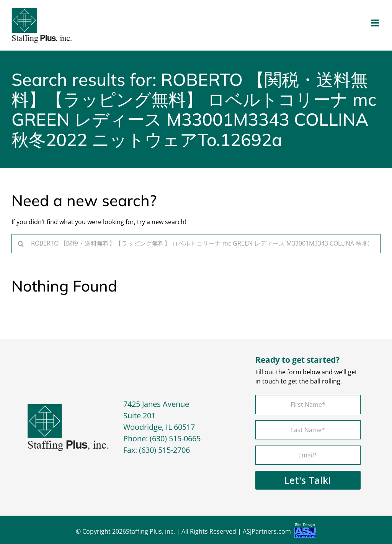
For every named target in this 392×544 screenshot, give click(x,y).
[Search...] (196, 244)
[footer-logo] (68, 407)
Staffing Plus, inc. (150, 531)
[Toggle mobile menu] (376, 23)
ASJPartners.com (279, 532)
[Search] (21, 244)
